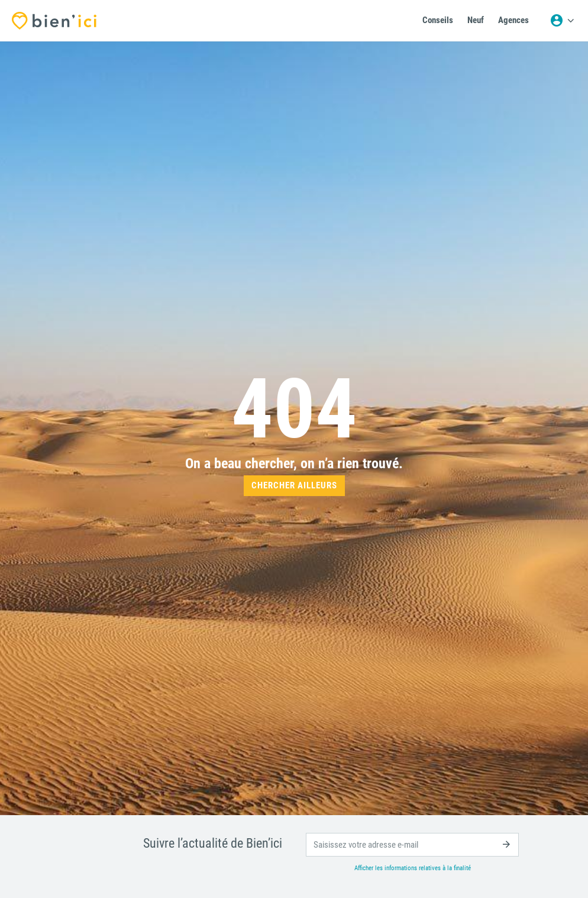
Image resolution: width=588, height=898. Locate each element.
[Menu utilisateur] (562, 21)
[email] (412, 845)
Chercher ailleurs (294, 485)
